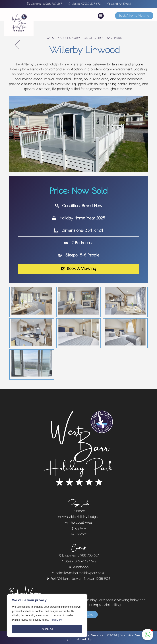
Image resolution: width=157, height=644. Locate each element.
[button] (101, 16)
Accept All (47, 629)
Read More (56, 620)
